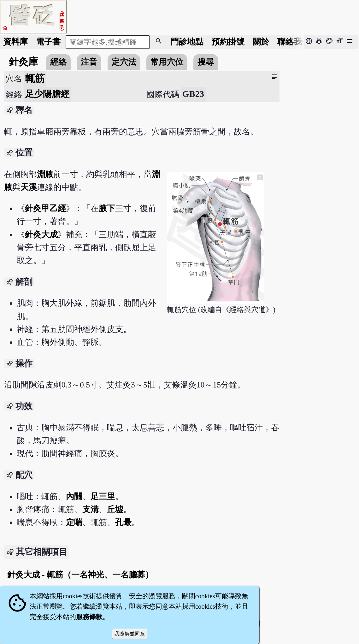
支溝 (91, 509)
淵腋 (45, 174)
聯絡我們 (294, 42)
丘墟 (115, 509)
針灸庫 (24, 62)
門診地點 (187, 42)
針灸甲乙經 (45, 208)
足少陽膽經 (47, 94)
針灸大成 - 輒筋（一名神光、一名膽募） (80, 575)
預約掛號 (228, 42)
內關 (74, 496)
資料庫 (15, 42)
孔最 (123, 522)
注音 (89, 62)
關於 (261, 42)
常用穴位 (167, 62)
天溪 (29, 187)
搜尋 (206, 62)
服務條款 (89, 617)
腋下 (107, 208)
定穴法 (124, 62)
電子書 (48, 42)
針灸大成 (41, 235)
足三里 (103, 496)
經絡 (58, 62)
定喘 (74, 522)
